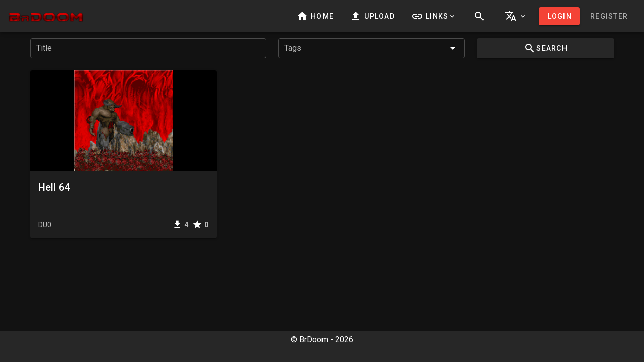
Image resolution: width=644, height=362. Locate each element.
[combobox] (372, 48)
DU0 (45, 225)
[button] (434, 16)
